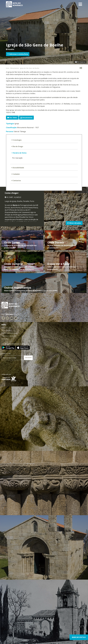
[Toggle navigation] (80, 4)
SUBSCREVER (28, 358)
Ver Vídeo (12, 118)
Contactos (16, 181)
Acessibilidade (18, 168)
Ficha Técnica (6, 330)
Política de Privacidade (9, 333)
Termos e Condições (9, 336)
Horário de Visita (19, 153)
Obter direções (74, 223)
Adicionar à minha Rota (18, 54)
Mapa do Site (6, 328)
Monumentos (15, 68)
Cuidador (16, 174)
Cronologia (17, 140)
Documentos (26, 118)
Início (8, 68)
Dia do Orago (18, 146)
